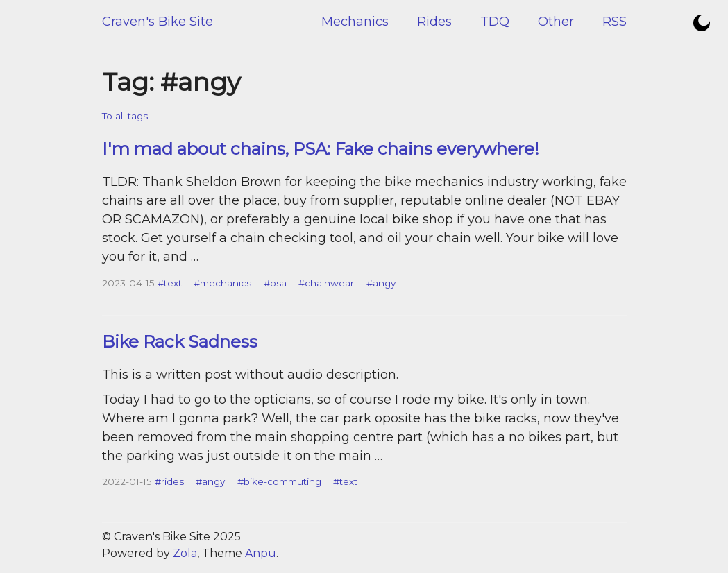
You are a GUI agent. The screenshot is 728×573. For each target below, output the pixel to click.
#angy (381, 283)
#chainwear (326, 283)
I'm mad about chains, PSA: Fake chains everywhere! (321, 148)
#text (170, 283)
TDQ (495, 22)
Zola (185, 553)
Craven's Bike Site (158, 22)
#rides (169, 481)
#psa (275, 283)
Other (556, 22)
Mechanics (355, 22)
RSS (615, 22)
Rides (434, 22)
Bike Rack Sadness (180, 341)
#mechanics (222, 283)
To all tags (125, 116)
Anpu (261, 553)
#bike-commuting (279, 481)
